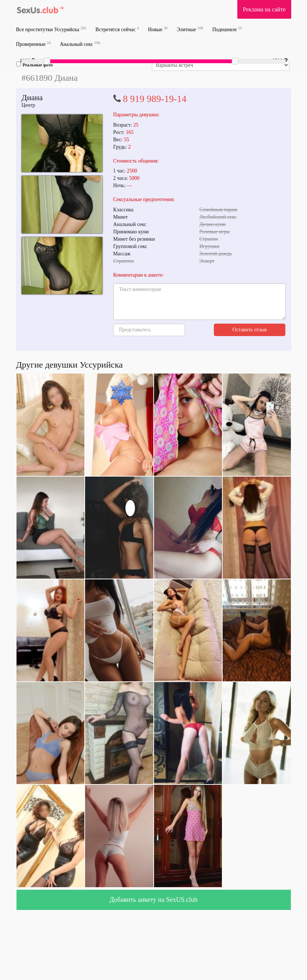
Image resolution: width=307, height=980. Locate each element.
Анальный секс (80, 44)
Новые (158, 29)
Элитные (190, 29)
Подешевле (227, 29)
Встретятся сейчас (117, 29)
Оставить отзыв (250, 330)
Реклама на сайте (264, 9)
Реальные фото (34, 65)
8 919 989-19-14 (155, 99)
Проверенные (34, 44)
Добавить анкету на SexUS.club (154, 900)
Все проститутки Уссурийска (51, 29)
